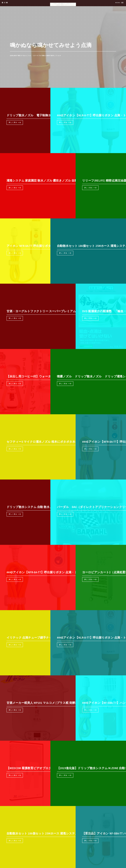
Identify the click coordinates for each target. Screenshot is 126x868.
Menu (118, 3)
